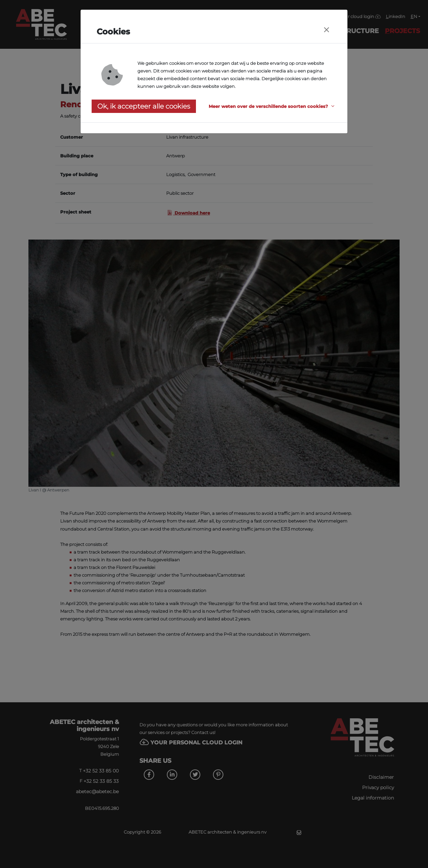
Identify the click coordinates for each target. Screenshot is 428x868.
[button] (273, 106)
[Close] (326, 30)
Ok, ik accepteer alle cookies (144, 106)
